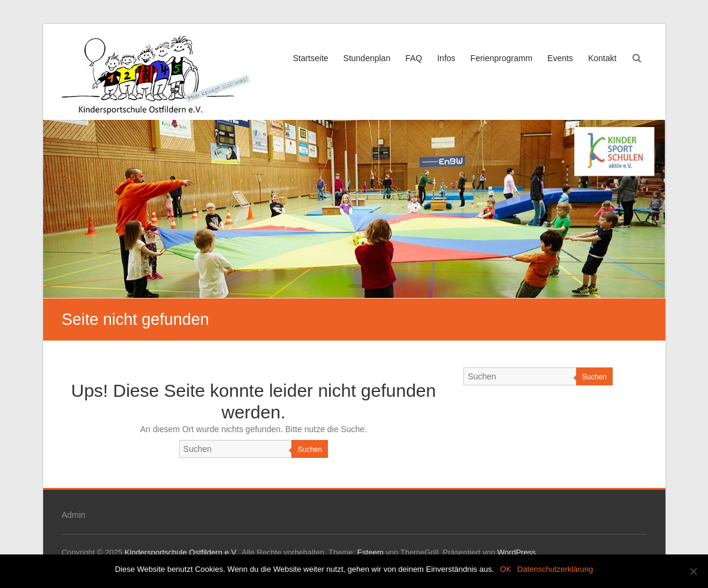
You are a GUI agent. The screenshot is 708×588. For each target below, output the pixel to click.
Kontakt (602, 58)
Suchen (310, 450)
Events (560, 58)
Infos (446, 58)
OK (506, 569)
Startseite (310, 58)
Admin (74, 515)
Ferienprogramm (501, 58)
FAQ (414, 58)
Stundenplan (367, 58)
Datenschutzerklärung (555, 569)
